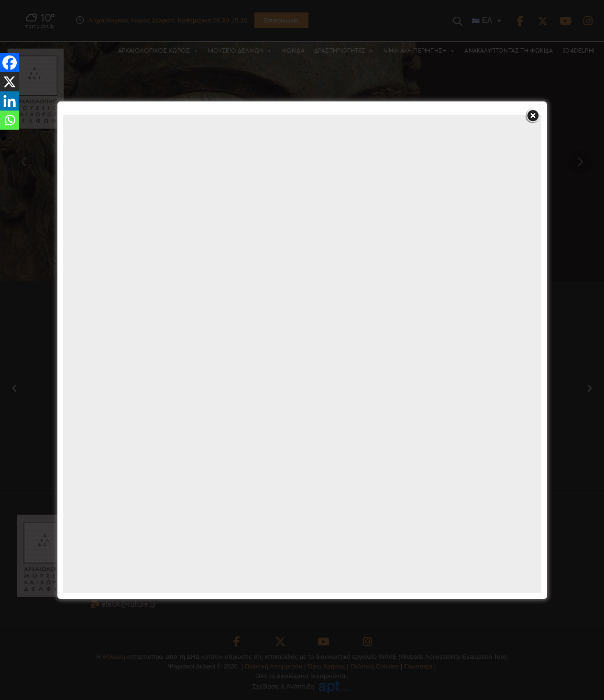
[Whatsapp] (10, 120)
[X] (10, 82)
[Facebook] (10, 63)
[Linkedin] (10, 101)
